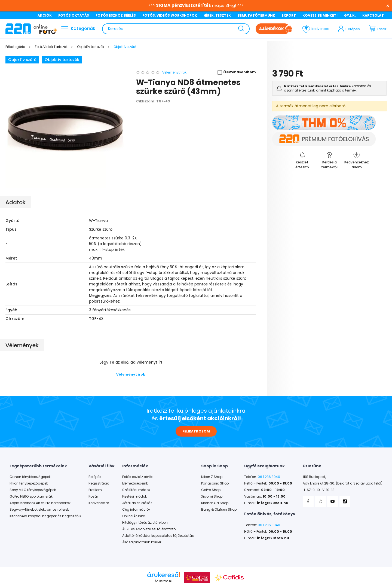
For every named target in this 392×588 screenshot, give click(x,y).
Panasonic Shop (215, 483)
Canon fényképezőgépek (30, 477)
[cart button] (379, 29)
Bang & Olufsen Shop (219, 510)
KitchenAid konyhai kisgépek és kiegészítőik (45, 516)
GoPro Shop (211, 490)
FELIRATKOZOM (196, 431)
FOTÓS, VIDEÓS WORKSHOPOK (170, 15)
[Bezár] (385, 5)
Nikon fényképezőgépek (29, 483)
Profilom (95, 490)
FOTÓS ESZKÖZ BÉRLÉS (116, 15)
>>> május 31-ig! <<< (196, 5)
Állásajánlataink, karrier (142, 542)
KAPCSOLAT (373, 15)
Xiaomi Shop (212, 496)
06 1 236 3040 (269, 477)
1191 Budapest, (314, 477)
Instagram (320, 501)
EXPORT (289, 15)
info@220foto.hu (273, 538)
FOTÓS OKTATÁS (74, 15)
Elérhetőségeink (135, 483)
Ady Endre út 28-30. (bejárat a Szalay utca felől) (343, 483)
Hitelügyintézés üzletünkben (145, 523)
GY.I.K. (350, 15)
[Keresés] (176, 29)
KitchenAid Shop (215, 503)
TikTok (345, 501)
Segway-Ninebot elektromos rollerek (39, 510)
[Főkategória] (16, 47)
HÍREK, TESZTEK (217, 15)
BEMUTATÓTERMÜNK (256, 15)
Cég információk (136, 510)
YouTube (333, 501)
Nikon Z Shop (212, 477)
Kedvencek (320, 29)
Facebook (308, 501)
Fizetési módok (134, 496)
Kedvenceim (99, 503)
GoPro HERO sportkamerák (31, 496)
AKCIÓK (45, 15)
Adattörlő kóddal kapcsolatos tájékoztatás (158, 536)
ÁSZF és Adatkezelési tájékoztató (149, 529)
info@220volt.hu (273, 503)
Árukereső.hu (163, 581)
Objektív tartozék (62, 60)
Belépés (95, 477)
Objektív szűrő (22, 60)
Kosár (93, 496)
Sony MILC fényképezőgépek (33, 490)
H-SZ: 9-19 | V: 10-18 (319, 490)
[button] (235, 72)
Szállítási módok (136, 490)
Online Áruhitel (134, 516)
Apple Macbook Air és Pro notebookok (40, 503)
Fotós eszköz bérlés (138, 477)
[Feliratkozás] (302, 160)
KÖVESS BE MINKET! (320, 15)
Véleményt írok (131, 374)
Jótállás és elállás (137, 503)
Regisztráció (99, 483)
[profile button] (349, 29)
